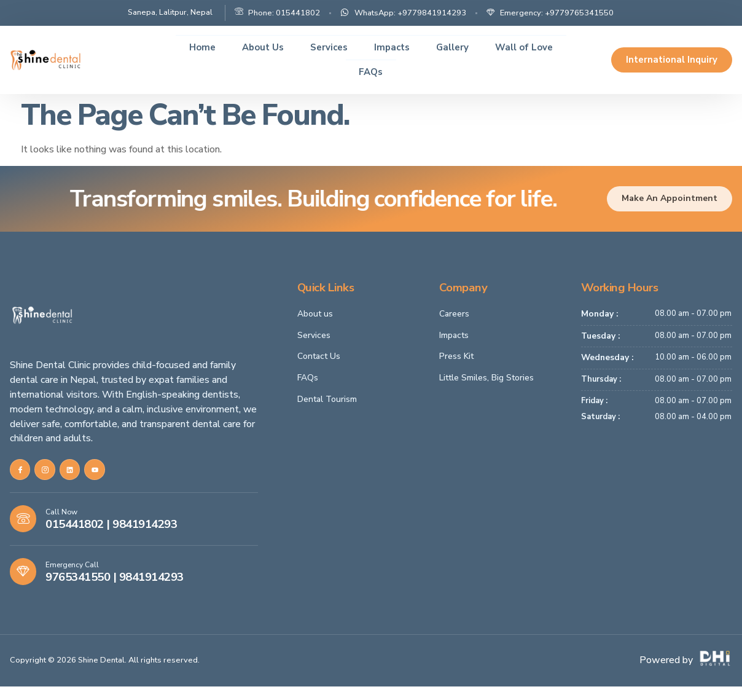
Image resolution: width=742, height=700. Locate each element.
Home (191, 47)
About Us (256, 47)
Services (326, 47)
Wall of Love (534, 47)
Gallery (457, 47)
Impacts (393, 47)
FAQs (371, 72)
